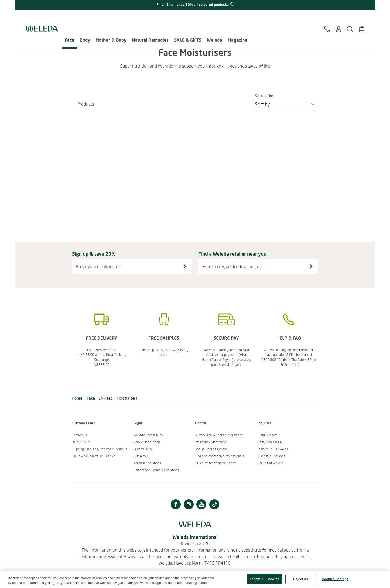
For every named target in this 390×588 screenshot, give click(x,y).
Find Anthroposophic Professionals (219, 456)
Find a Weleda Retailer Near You (94, 456)
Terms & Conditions (147, 463)
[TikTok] (214, 505)
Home (77, 398)
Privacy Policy (143, 449)
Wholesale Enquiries (271, 456)
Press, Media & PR (269, 442)
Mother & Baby (111, 17)
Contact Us (79, 435)
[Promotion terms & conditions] (231, 4)
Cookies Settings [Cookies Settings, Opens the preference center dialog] (335, 581)
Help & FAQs (81, 442)
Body (85, 17)
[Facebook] (176, 505)
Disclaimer (141, 456)
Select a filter (285, 96)
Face (70, 17)
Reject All (301, 581)
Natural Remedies (150, 17)
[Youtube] (201, 505)
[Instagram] (189, 505)
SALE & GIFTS (188, 17)
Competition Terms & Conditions (156, 470)
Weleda (215, 17)
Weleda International (195, 537)
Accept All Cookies (264, 581)
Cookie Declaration (147, 442)
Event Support (267, 435)
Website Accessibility (148, 435)
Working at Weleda (270, 463)
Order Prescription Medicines (215, 463)
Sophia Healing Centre (211, 449)
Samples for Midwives (272, 449)
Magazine (238, 17)
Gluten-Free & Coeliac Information (219, 435)
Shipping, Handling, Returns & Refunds (99, 449)
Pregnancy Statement (210, 442)
